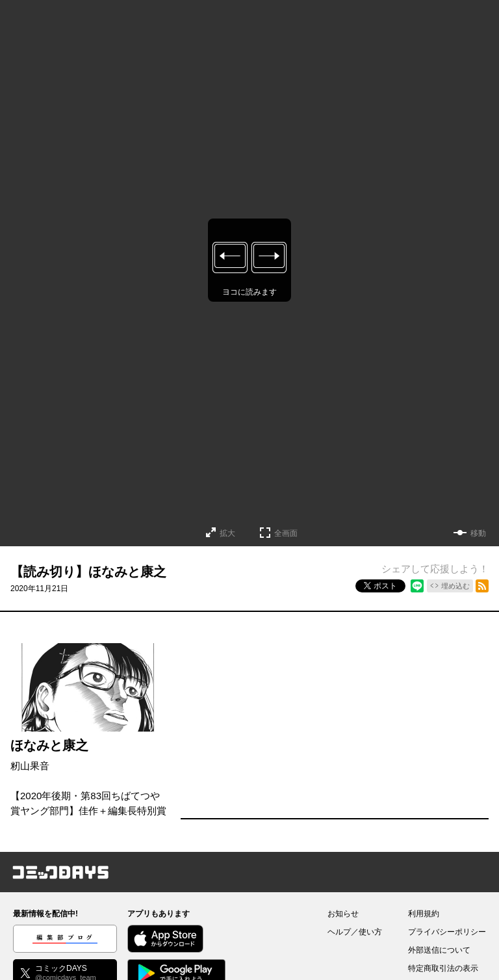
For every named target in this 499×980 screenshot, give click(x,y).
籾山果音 (30, 766)
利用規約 (424, 914)
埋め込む (455, 586)
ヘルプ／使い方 (355, 932)
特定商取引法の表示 (443, 968)
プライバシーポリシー (447, 932)
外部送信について (439, 950)
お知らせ (343, 914)
